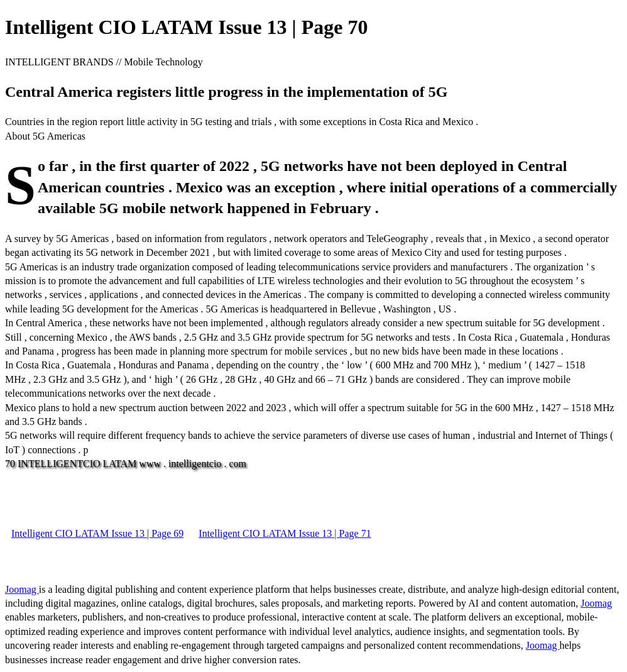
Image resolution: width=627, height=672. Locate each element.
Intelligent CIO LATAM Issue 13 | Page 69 (97, 533)
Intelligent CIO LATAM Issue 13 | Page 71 (285, 533)
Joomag (22, 589)
